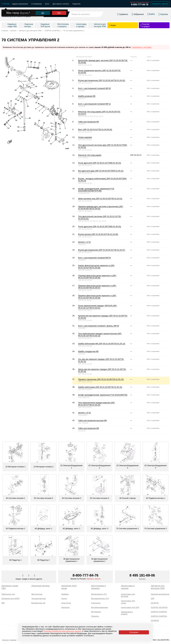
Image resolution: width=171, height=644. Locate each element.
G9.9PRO (155, 620)
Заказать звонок (93, 579)
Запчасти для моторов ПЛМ (158, 587)
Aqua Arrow (66, 603)
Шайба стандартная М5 (88, 351)
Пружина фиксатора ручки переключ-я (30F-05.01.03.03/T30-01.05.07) (97, 287)
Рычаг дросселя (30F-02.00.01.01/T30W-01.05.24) (100, 163)
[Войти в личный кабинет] (151, 13)
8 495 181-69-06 (142, 575)
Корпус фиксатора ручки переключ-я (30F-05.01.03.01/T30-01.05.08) (97, 267)
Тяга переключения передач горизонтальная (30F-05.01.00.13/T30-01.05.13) (100, 335)
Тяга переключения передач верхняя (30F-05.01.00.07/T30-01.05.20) (97, 404)
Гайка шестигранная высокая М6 (92, 420)
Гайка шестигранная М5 (89, 122)
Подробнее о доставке (142, 47)
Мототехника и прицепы (98, 587)
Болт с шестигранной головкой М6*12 (95, 104)
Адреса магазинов (20, 4)
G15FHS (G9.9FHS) (159, 607)
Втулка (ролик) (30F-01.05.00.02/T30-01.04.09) (98, 234)
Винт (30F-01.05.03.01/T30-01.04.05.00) (95, 129)
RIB (3, 603)
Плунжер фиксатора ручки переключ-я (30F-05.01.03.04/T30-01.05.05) (97, 277)
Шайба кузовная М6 (87, 96)
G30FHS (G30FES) (159, 612)
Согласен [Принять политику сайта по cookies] (134, 632)
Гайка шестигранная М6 (89, 428)
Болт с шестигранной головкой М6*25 (95, 258)
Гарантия (76, 4)
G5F (153, 598)
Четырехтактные (38, 598)
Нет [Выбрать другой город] (59, 10)
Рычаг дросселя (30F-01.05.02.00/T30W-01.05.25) (100, 226)
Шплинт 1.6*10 (84, 413)
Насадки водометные (160, 594)
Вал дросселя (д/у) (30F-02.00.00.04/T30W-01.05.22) (101, 171)
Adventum (65, 607)
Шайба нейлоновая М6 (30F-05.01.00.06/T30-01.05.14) (102, 344)
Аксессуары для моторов (128, 595)
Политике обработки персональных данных (62, 631)
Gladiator (65, 594)
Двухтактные (37, 594)
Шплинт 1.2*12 (84, 242)
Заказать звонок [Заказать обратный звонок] (160, 4)
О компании (36, 4)
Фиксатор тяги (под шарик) (90, 155)
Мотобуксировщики (100, 607)
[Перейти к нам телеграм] (29, 576)
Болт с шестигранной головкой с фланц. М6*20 (99, 326)
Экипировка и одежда (127, 613)
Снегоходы (96, 603)
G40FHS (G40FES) (159, 616)
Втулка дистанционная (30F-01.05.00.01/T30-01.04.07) (102, 250)
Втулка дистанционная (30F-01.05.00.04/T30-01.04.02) (102, 80)
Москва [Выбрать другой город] (24, 10)
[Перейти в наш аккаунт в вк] (23, 576)
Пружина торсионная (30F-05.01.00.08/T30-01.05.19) (101, 379)
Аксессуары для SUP (130, 607)
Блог (47, 4)
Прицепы (95, 616)
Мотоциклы (96, 612)
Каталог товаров (9, 640)
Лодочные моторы (40, 586)
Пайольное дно (8, 594)
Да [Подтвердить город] (43, 10)
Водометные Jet (38, 603)
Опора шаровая (85, 137)
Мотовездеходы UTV (100, 598)
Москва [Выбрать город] (142, 579)
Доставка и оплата (61, 4)
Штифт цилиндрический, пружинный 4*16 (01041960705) (103, 395)
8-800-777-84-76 (140, 5)
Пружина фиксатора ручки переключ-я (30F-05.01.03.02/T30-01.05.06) (97, 297)
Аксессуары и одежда (128, 587)
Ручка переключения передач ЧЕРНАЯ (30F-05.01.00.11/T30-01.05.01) (98, 307)
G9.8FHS (155, 603)
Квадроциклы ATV (99, 594)
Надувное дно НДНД (10, 598)
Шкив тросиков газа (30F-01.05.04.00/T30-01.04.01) (100, 199)
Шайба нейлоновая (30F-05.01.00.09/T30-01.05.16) (100, 387)
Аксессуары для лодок (128, 602)
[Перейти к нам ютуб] (35, 576)
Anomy (64, 598)
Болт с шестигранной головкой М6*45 (95, 88)
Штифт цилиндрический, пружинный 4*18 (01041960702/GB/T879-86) (96, 190)
